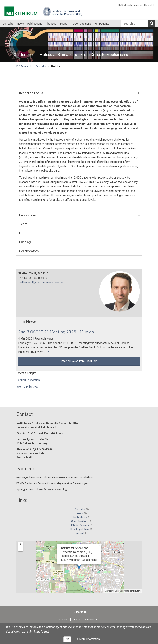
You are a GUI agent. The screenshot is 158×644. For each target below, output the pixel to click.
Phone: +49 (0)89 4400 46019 (34, 449)
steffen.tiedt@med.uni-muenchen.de (40, 282)
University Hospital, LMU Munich (36, 427)
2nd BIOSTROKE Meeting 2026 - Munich (56, 332)
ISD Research (24, 66)
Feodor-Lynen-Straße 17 (32, 439)
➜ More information (88, 639)
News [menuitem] (20, 24)
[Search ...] (134, 24)
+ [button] (21, 545)
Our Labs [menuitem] (8, 24)
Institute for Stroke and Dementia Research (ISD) (47, 423)
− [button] (21, 549)
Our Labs (41, 66)
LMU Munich (125, 5)
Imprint (77, 619)
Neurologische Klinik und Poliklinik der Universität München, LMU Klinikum (55, 477)
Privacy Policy (92, 619)
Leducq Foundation (28, 380)
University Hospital (143, 5)
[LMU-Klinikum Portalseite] (23, 10)
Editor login (80, 612)
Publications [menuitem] (35, 24)
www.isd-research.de (30, 453)
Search (153, 23)
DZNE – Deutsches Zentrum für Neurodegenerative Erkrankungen (52, 483)
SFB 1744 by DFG (27, 387)
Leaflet (107, 591)
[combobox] (138, 24)
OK (67, 639)
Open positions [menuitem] (82, 24)
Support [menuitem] (65, 24)
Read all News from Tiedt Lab (79, 361)
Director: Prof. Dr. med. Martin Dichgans (40, 433)
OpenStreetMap (122, 591)
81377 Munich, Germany (32, 443)
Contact (25, 414)
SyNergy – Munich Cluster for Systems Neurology (42, 489)
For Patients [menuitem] (102, 24)
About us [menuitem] (51, 24)
